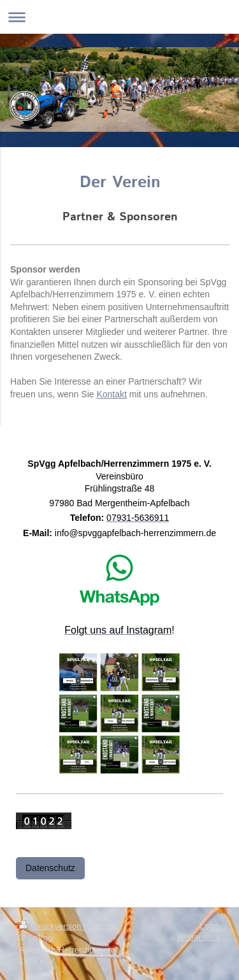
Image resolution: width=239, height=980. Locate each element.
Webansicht (198, 937)
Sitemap (103, 926)
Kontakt (111, 394)
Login (210, 926)
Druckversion (51, 926)
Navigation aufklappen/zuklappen (119, 17)
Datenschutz (50, 868)
